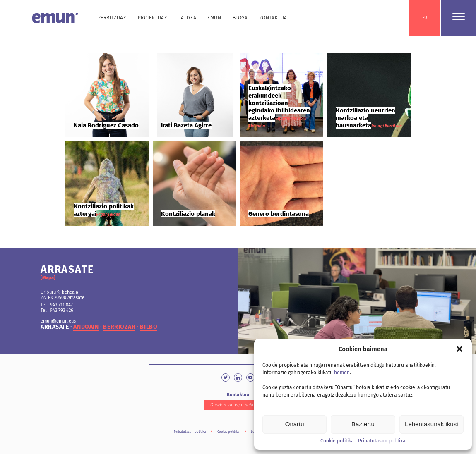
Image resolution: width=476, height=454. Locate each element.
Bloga (240, 18)
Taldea (188, 18)
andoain (86, 327)
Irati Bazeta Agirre (186, 125)
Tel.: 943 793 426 (57, 310)
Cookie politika (337, 441)
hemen (342, 373)
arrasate (55, 327)
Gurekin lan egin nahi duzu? (238, 405)
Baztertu (363, 424)
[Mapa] (48, 278)
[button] (459, 349)
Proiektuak (153, 18)
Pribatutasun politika (382, 441)
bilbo (149, 327)
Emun (214, 18)
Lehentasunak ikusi (431, 424)
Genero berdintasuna (279, 214)
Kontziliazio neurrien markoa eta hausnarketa (365, 118)
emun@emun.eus (58, 321)
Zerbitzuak (112, 18)
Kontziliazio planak (188, 214)
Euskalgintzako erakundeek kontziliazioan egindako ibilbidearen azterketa (279, 103)
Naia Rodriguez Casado (106, 125)
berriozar (119, 327)
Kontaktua (273, 18)
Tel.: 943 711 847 (57, 305)
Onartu (295, 424)
